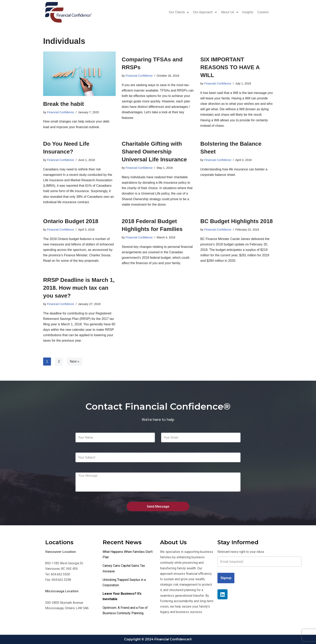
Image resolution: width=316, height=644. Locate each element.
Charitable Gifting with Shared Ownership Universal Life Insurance (154, 152)
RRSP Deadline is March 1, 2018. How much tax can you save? (79, 288)
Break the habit (63, 104)
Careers (263, 12)
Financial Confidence (60, 112)
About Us (230, 12)
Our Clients (179, 12)
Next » (75, 361)
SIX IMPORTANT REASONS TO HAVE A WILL (230, 67)
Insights (248, 12)
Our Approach (205, 12)
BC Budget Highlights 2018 (236, 221)
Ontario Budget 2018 (71, 221)
